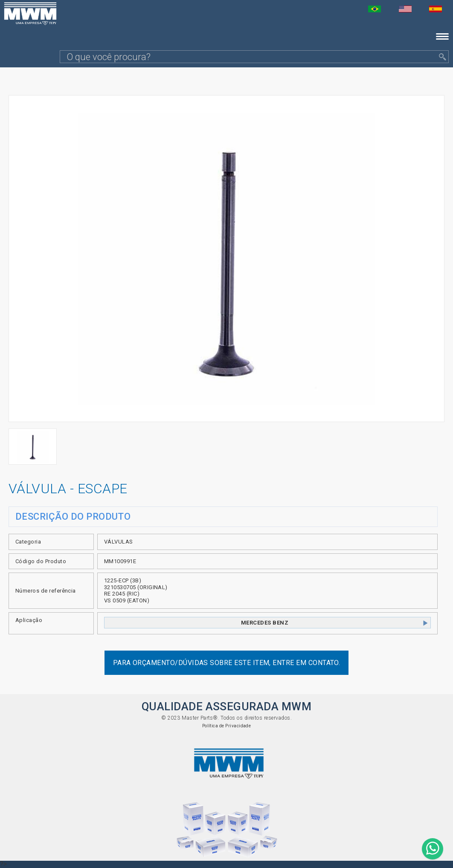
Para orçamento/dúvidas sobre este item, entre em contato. (227, 663)
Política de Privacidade (227, 726)
